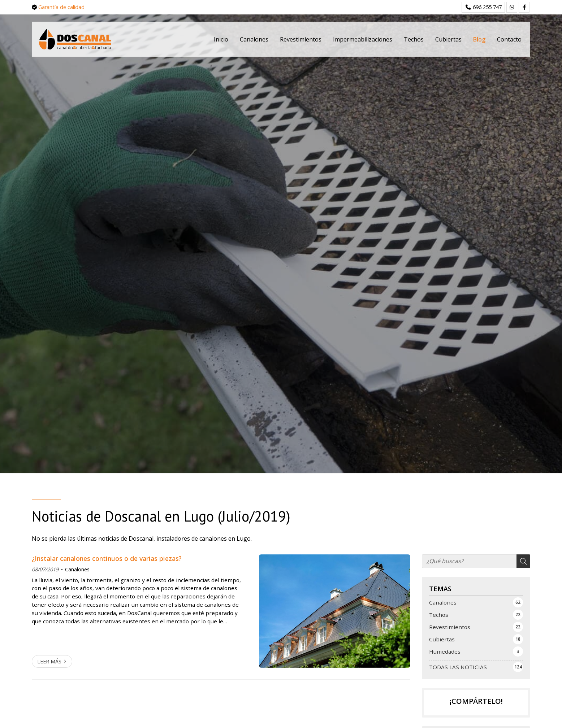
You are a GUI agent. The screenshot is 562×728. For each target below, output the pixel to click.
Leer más (49, 661)
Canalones (77, 569)
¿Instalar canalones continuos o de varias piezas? (107, 558)
